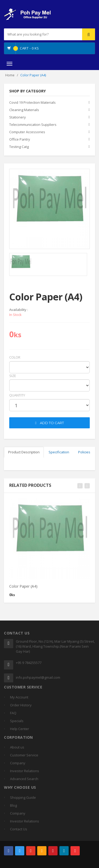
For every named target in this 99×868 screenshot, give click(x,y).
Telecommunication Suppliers (33, 125)
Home (10, 75)
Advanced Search (24, 779)
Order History (21, 705)
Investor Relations (25, 771)
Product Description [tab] (24, 452)
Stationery (18, 117)
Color (15, 357)
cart (13, 414)
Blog (13, 805)
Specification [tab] (59, 452)
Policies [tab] (84, 452)
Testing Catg (19, 147)
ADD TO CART (49, 423)
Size (13, 376)
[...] (34, 34)
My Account (19, 697)
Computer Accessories (27, 132)
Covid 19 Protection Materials (32, 102)
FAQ (13, 713)
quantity (17, 395)
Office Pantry (20, 139)
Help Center (20, 729)
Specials (17, 721)
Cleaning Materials (24, 110)
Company (18, 763)
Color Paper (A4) (23, 590)
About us (17, 747)
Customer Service (24, 755)
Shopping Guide (23, 797)
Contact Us (19, 829)
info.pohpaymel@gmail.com (38, 677)
